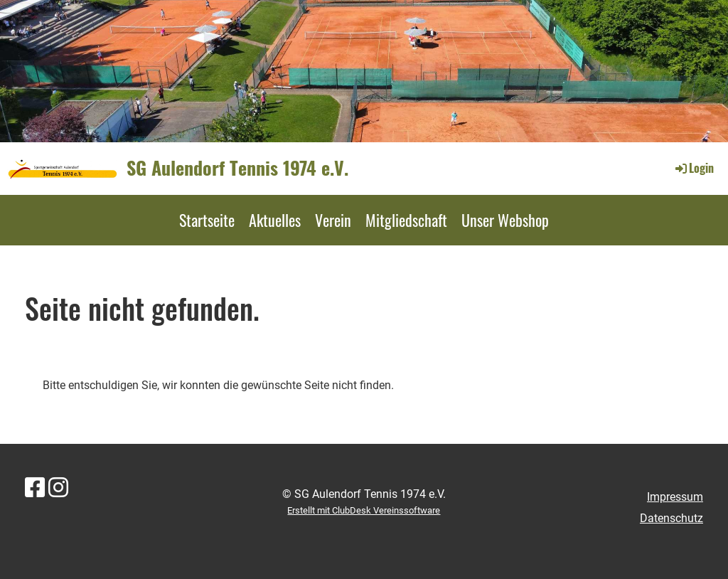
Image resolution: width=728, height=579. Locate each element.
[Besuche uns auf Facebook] (35, 488)
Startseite (207, 220)
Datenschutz (671, 518)
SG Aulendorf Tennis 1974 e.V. (237, 168)
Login (694, 168)
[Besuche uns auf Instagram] (58, 488)
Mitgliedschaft (406, 220)
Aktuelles (275, 220)
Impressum (675, 497)
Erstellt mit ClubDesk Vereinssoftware (364, 510)
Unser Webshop (505, 220)
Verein (333, 220)
